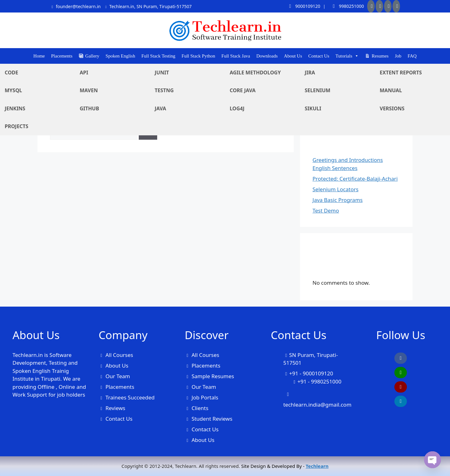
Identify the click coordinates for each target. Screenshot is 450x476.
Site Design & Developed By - (285, 466)
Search (321, 86)
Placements (62, 56)
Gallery (92, 56)
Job (398, 56)
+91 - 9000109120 (311, 373)
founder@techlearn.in (75, 6)
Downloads (267, 56)
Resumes (380, 56)
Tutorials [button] (347, 56)
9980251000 (346, 6)
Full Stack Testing (158, 56)
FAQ (412, 56)
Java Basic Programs (337, 200)
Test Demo (326, 210)
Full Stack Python (198, 56)
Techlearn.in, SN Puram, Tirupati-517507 (148, 6)
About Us (293, 56)
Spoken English (120, 56)
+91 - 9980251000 (320, 381)
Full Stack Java (236, 56)
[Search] (148, 133)
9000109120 (303, 6)
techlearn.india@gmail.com (317, 405)
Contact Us (319, 56)
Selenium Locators (335, 189)
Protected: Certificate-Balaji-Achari (355, 179)
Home (39, 56)
